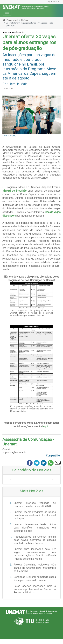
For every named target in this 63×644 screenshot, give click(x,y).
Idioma (53, 2)
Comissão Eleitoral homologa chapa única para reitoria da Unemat (35, 579)
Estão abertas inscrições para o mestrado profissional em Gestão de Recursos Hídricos (35, 589)
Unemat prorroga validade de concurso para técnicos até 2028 (35, 505)
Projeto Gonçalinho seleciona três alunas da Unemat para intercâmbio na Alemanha (35, 568)
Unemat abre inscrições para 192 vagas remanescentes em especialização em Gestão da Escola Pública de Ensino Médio (35, 554)
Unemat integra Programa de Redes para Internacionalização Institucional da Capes (35, 515)
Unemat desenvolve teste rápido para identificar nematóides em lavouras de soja (35, 528)
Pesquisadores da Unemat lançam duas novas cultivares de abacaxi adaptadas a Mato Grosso (35, 540)
